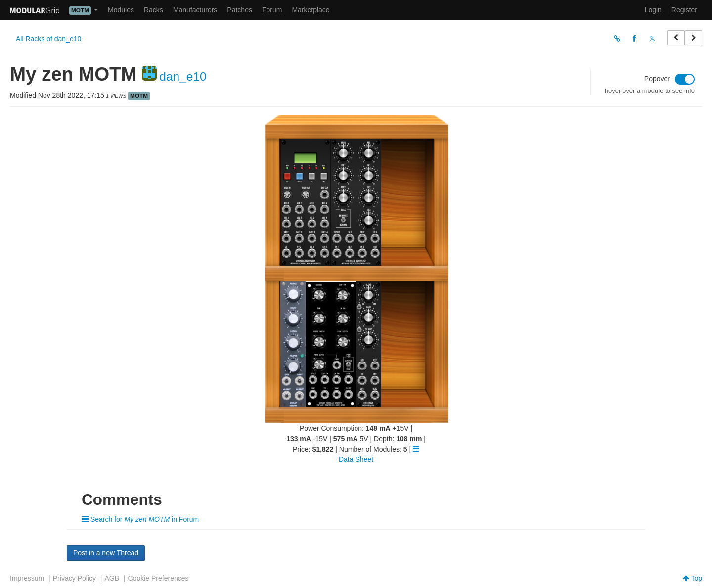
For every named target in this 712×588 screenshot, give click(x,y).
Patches (240, 10)
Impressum (27, 578)
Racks (154, 10)
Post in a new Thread (106, 553)
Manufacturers (195, 10)
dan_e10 (183, 76)
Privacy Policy (74, 578)
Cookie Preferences (158, 578)
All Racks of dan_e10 (48, 39)
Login (653, 10)
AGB (112, 578)
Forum (272, 10)
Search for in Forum (140, 519)
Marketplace (311, 10)
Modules (121, 10)
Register (684, 10)
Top (692, 578)
